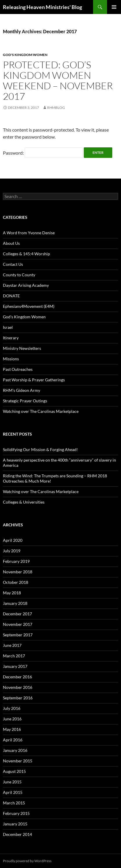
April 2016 (13, 740)
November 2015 (18, 761)
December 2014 (17, 834)
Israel (8, 327)
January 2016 (15, 750)
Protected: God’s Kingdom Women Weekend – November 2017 (58, 80)
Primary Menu (114, 7)
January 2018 (15, 603)
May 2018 (12, 593)
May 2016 (12, 729)
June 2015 (12, 782)
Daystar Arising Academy (26, 285)
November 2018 (18, 572)
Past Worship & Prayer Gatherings (34, 380)
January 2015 (15, 824)
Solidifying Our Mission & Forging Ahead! (40, 449)
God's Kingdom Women (25, 55)
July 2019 (12, 551)
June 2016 (12, 719)
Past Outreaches (18, 369)
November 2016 (18, 687)
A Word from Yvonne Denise (29, 233)
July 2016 (12, 708)
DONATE (11, 296)
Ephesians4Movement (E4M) (29, 306)
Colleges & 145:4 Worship (26, 254)
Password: (43, 153)
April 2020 (13, 540)
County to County (19, 275)
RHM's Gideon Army (22, 390)
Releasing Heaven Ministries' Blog (42, 7)
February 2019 (16, 561)
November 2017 (18, 624)
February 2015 (16, 813)
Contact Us (13, 264)
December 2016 (17, 677)
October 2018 (16, 582)
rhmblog (56, 108)
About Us (11, 243)
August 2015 (14, 771)
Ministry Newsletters (22, 348)
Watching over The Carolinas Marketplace (41, 411)
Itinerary (11, 338)
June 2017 (12, 645)
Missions (11, 359)
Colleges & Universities (24, 502)
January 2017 (15, 666)
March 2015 (14, 803)
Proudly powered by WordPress (27, 861)
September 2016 (18, 698)
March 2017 (14, 656)
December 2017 (17, 614)
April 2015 (13, 792)
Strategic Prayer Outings (25, 401)
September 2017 (18, 635)
